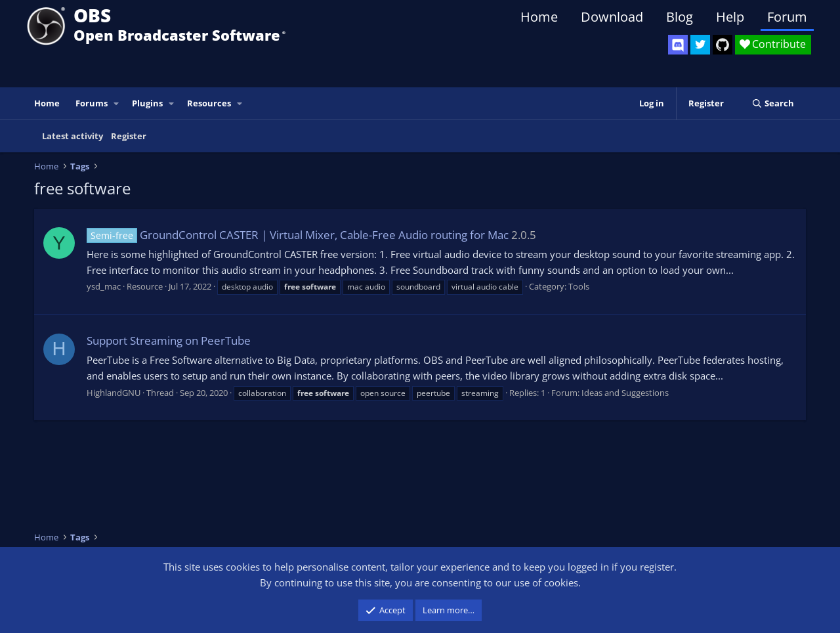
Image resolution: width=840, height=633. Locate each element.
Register (129, 136)
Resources (209, 103)
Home (539, 17)
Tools (579, 286)
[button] (117, 103)
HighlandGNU (114, 393)
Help (730, 17)
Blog (680, 17)
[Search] (773, 103)
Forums (92, 103)
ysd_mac (104, 286)
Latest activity (73, 136)
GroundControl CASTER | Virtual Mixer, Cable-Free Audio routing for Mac (298, 235)
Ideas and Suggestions (625, 393)
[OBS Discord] (678, 45)
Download (612, 17)
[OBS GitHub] (723, 45)
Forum (787, 17)
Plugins (147, 103)
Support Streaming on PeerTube (169, 340)
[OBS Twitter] (700, 45)
